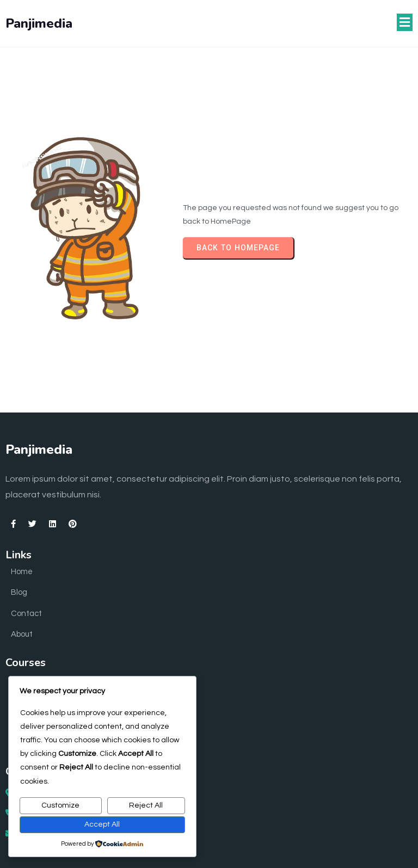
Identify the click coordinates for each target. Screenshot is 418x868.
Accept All (102, 824)
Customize (60, 805)
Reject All (146, 805)
